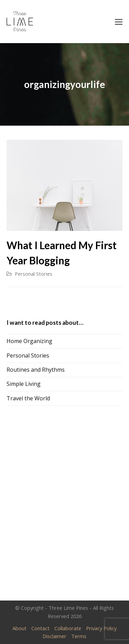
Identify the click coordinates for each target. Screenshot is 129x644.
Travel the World (28, 398)
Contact (40, 628)
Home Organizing (29, 341)
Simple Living (24, 384)
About (19, 628)
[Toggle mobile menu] (119, 21)
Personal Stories (34, 274)
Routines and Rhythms (36, 370)
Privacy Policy (101, 628)
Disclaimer (55, 636)
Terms (79, 636)
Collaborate (68, 628)
